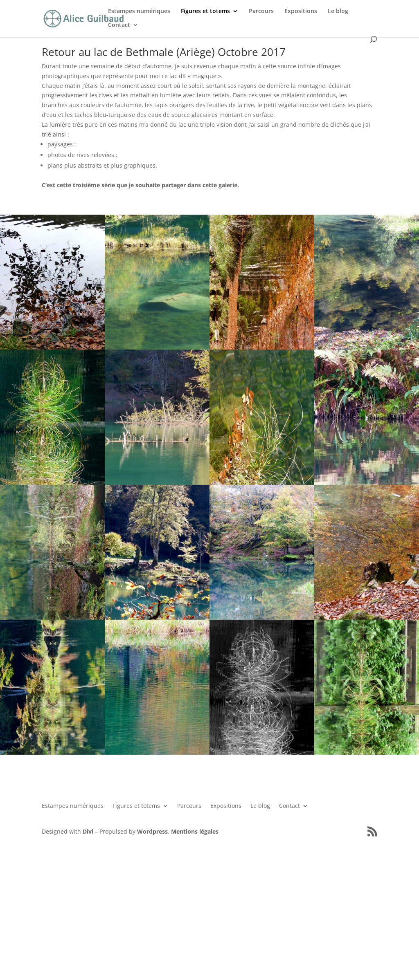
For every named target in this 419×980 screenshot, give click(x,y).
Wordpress (152, 831)
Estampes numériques (139, 11)
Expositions (301, 11)
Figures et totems (205, 11)
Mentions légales (195, 831)
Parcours (261, 11)
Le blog (338, 11)
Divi (88, 831)
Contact (119, 25)
